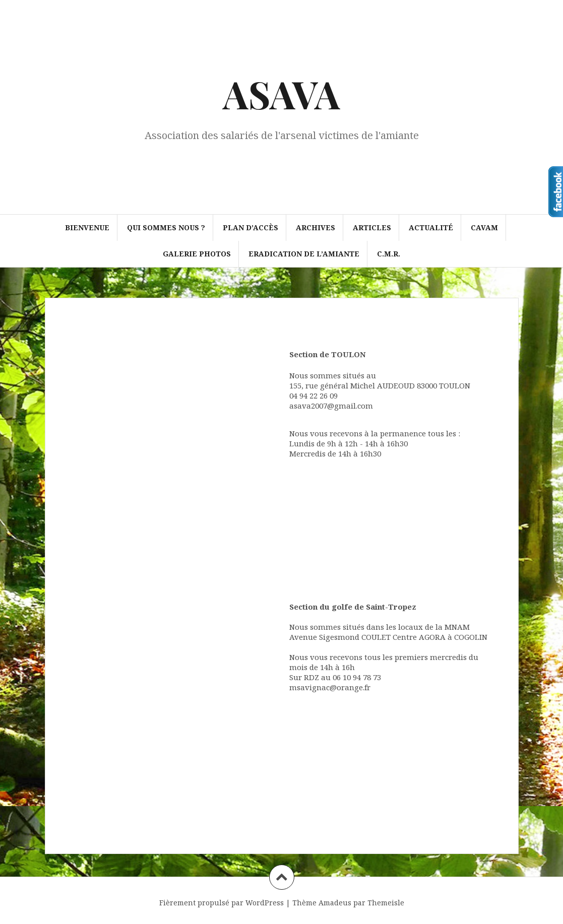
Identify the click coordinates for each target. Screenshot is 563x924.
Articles (372, 227)
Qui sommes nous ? (166, 227)
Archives (316, 227)
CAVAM (484, 227)
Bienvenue (87, 227)
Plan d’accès (251, 227)
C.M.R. (389, 254)
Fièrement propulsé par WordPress (222, 903)
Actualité (431, 227)
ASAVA (281, 94)
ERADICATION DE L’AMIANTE (304, 254)
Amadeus (335, 903)
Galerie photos (197, 254)
